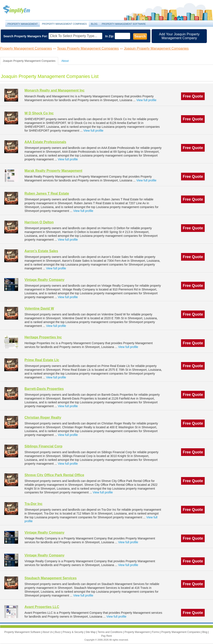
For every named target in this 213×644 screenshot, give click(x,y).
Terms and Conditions (110, 632)
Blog (94, 24)
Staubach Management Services (51, 578)
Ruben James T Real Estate (47, 193)
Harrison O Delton (39, 222)
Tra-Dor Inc (33, 504)
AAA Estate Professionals (45, 142)
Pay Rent (106, 636)
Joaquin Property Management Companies (156, 48)
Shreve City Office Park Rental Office (54, 475)
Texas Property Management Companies (88, 48)
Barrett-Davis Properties (44, 389)
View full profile (146, 100)
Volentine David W (39, 308)
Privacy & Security (73, 632)
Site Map (91, 632)
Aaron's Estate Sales (41, 251)
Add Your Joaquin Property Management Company (179, 36)
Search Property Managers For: (26, 36)
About (65, 61)
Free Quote (193, 96)
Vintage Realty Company (44, 280)
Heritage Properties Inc (43, 337)
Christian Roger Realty (43, 418)
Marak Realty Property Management (53, 171)
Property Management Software (124, 24)
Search (140, 36)
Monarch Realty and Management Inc (55, 90)
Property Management (21, 10)
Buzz (58, 632)
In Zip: (110, 36)
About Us (48, 632)
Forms (156, 632)
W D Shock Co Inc (39, 113)
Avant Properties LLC (42, 607)
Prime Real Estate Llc (42, 360)
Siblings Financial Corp (43, 446)
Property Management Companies (64, 24)
